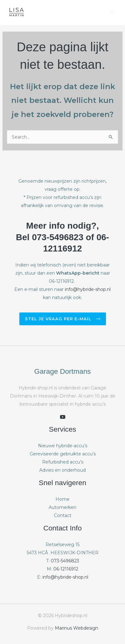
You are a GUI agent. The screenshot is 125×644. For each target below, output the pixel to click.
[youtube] (63, 417)
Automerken (62, 507)
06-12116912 (66, 569)
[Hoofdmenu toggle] (112, 12)
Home (62, 499)
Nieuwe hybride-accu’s (63, 446)
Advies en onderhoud (62, 470)
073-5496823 (65, 561)
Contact (63, 515)
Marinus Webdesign (77, 628)
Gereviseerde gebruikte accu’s (63, 454)
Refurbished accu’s (63, 462)
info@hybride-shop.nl (88, 289)
